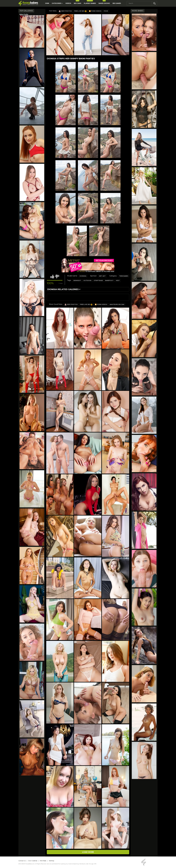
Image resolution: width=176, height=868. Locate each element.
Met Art (102, 276)
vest (118, 280)
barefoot (109, 280)
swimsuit (77, 280)
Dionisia (83, 276)
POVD (106, 11)
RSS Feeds (43, 861)
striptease (98, 280)
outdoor (87, 280)
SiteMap (51, 861)
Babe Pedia (24, 14)
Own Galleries (33, 861)
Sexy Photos (65, 11)
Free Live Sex (80, 11)
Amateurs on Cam (117, 304)
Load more (88, 852)
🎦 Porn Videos (95, 11)
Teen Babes (124, 276)
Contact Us (22, 861)
